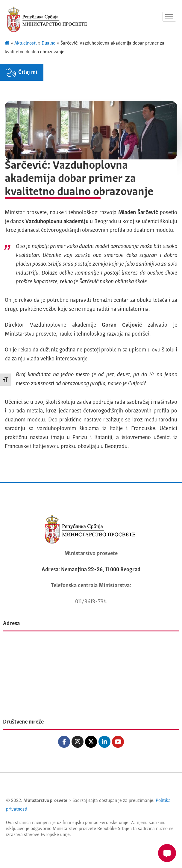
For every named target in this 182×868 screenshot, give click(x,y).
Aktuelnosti (25, 44)
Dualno (48, 44)
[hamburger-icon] (169, 17)
